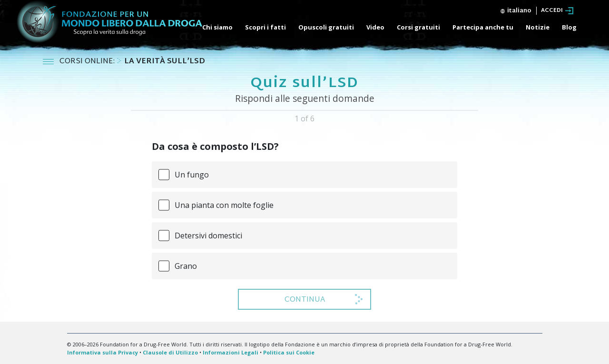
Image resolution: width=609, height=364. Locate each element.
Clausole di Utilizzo (170, 352)
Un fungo (192, 175)
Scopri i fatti (265, 27)
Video (375, 27)
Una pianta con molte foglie (224, 205)
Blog (569, 27)
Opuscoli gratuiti (326, 27)
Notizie (538, 27)
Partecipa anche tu (483, 27)
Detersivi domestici (208, 236)
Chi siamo (217, 27)
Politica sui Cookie (289, 352)
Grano (186, 266)
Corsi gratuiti (418, 27)
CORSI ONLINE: (88, 62)
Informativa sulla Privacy (103, 352)
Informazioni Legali (231, 352)
